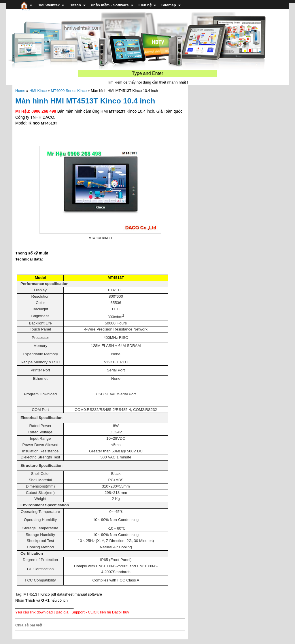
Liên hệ (145, 5)
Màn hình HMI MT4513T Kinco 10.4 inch (85, 101)
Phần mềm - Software (110, 5)
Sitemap (169, 5)
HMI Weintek (49, 5)
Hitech (75, 5)
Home (20, 91)
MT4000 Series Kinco (69, 91)
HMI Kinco (38, 91)
